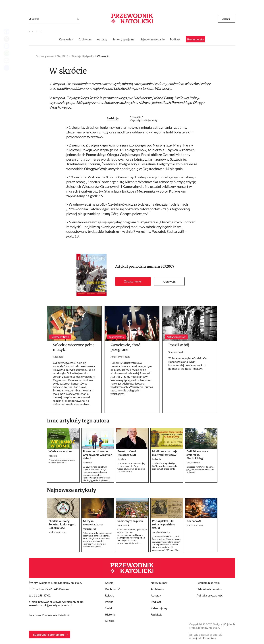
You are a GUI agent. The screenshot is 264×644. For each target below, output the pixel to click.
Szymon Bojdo (176, 352)
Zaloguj (226, 19)
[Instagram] (40, 31)
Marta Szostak (90, 529)
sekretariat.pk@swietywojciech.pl (50, 605)
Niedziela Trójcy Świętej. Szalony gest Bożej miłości (62, 524)
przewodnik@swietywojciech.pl (59, 602)
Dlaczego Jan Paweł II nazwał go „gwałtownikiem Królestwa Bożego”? (200, 469)
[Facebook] (33, 31)
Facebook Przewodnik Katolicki (49, 615)
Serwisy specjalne (123, 39)
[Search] (30, 19)
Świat (109, 608)
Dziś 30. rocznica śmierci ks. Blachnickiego (197, 455)
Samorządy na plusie (131, 521)
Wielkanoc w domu (61, 451)
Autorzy (102, 39)
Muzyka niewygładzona (93, 523)
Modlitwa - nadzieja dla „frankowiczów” (165, 453)
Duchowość (113, 589)
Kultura (110, 621)
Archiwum (169, 281)
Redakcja (113, 118)
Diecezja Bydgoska (82, 56)
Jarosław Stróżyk (120, 357)
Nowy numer (159, 583)
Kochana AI (194, 521)
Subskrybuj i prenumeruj (49, 634)
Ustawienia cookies (209, 589)
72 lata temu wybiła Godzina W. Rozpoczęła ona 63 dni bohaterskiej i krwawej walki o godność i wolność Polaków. (188, 363)
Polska (109, 602)
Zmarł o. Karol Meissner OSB (127, 453)
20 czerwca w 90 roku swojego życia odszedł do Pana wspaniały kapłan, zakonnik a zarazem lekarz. (132, 467)
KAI (188, 463)
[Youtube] (29, 31)
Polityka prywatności (210, 595)
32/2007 (168, 266)
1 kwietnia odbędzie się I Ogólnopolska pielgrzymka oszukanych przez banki (165, 466)
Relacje (110, 595)
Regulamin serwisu (209, 583)
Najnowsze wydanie (152, 39)
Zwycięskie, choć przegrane (125, 347)
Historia (110, 614)
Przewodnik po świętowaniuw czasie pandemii (62, 461)
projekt (204, 638)
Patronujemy (159, 608)
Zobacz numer (133, 281)
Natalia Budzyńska (161, 532)
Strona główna (45, 56)
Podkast (175, 39)
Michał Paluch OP (57, 532)
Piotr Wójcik (123, 525)
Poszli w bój (179, 345)
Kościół (110, 583)
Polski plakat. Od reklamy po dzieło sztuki (164, 524)
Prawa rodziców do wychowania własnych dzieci (98, 455)
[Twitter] (37, 31)
